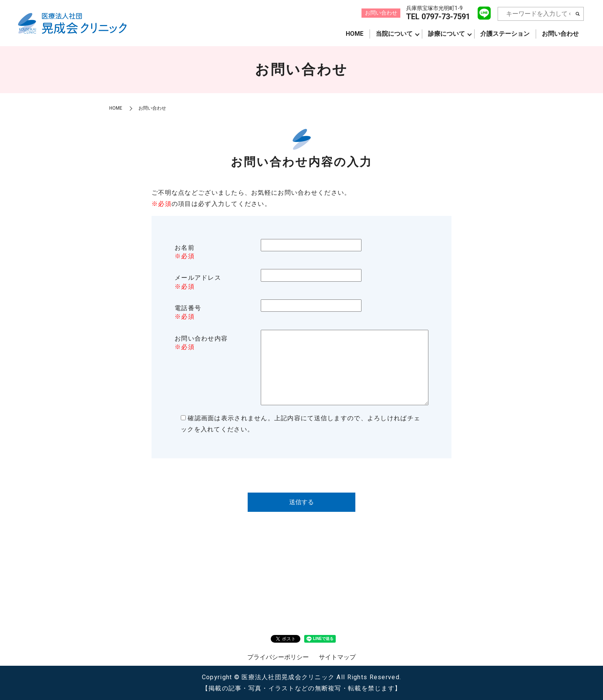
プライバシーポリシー (278, 657)
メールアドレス (198, 278)
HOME (355, 34)
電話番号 (188, 308)
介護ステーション (505, 34)
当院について (394, 34)
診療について (446, 34)
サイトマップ (337, 657)
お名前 (185, 248)
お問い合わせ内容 (201, 338)
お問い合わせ (560, 34)
